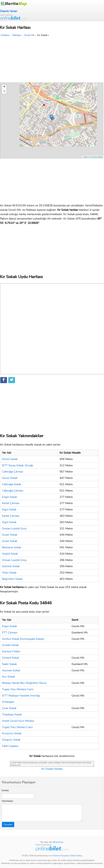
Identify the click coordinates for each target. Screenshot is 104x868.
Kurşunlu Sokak (12, 733)
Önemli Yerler (9, 11)
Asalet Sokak (10, 554)
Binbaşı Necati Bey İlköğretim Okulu (24, 683)
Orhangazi (8, 702)
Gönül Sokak (10, 459)
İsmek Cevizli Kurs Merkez (18, 721)
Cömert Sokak (11, 658)
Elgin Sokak (9, 509)
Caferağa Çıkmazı (13, 472)
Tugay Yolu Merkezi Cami (18, 689)
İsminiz (5, 790)
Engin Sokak (9, 497)
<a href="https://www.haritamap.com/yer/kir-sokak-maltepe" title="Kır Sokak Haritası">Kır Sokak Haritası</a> (52, 764)
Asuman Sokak (11, 670)
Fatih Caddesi (10, 746)
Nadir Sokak (9, 664)
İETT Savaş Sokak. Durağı (18, 465)
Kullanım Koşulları (61, 856)
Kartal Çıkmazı (11, 503)
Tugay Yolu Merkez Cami (17, 727)
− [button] (4, 91)
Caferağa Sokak (11, 484)
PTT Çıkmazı (10, 633)
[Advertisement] (52, 61)
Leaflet (85, 157)
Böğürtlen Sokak (12, 579)
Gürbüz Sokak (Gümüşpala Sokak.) (23, 639)
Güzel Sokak (10, 535)
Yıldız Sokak (9, 573)
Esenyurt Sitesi (11, 651)
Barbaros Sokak (11, 547)
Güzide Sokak (10, 645)
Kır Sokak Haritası (52, 769)
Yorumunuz (7, 801)
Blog (80, 856)
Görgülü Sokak (11, 740)
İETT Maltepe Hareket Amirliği (21, 696)
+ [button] (4, 87)
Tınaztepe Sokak (12, 714)
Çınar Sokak (9, 708)
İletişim (73, 856)
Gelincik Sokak (11, 566)
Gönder (8, 825)
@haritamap (58, 842)
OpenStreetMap (96, 157)
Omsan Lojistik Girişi (14, 528)
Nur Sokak (8, 677)
